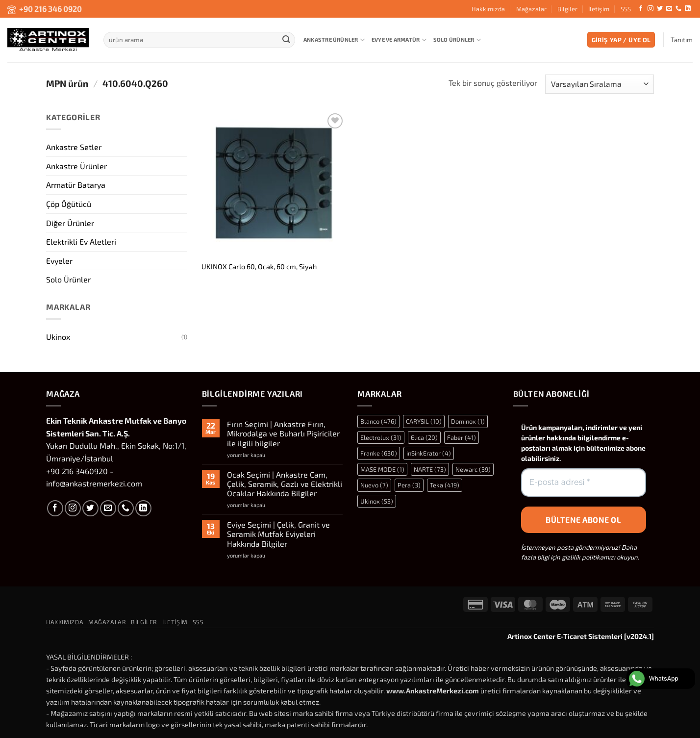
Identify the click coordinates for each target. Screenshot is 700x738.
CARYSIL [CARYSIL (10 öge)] (424, 421)
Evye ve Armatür (399, 40)
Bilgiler (567, 9)
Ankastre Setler (74, 147)
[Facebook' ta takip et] (641, 9)
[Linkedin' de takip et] (688, 9)
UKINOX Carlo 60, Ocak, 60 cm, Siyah (259, 267)
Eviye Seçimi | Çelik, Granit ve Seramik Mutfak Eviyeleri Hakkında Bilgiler (278, 534)
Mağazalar (531, 9)
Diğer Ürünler (70, 222)
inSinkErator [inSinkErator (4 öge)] (429, 453)
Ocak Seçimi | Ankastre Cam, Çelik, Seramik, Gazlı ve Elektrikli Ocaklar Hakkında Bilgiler (285, 484)
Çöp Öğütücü (69, 203)
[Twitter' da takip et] (660, 9)
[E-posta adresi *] (584, 483)
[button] (621, 40)
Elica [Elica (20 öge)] (424, 437)
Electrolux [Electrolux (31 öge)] (381, 437)
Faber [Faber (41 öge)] (462, 437)
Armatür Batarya (76, 185)
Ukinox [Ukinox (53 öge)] (377, 501)
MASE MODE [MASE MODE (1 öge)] (382, 469)
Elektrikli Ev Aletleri (81, 242)
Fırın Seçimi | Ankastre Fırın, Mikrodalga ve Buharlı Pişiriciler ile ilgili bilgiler (283, 433)
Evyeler (59, 260)
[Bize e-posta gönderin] (669, 9)
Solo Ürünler (457, 40)
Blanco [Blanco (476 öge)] (378, 421)
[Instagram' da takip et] (650, 9)
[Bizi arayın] (678, 9)
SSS (626, 9)
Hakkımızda (488, 9)
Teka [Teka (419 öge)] (445, 485)
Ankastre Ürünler (334, 40)
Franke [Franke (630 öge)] (379, 453)
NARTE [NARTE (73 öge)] (430, 469)
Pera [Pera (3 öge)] (409, 485)
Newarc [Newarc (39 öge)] (473, 469)
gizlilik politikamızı (588, 557)
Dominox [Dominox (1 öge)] (468, 421)
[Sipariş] (600, 84)
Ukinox (58, 337)
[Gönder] (286, 40)
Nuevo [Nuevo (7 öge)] (374, 485)
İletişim (599, 9)
